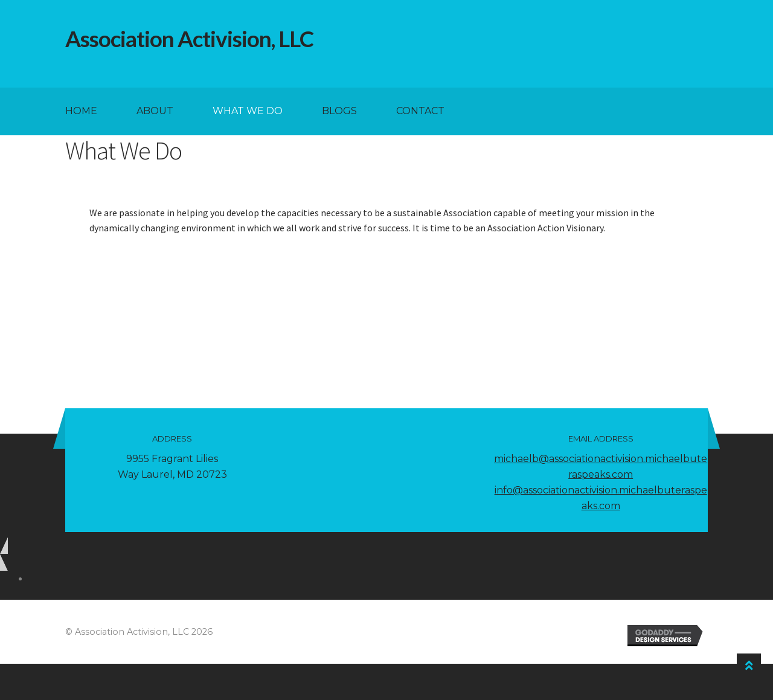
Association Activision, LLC (189, 39)
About (155, 111)
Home (81, 111)
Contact (420, 111)
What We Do (248, 111)
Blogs (339, 111)
